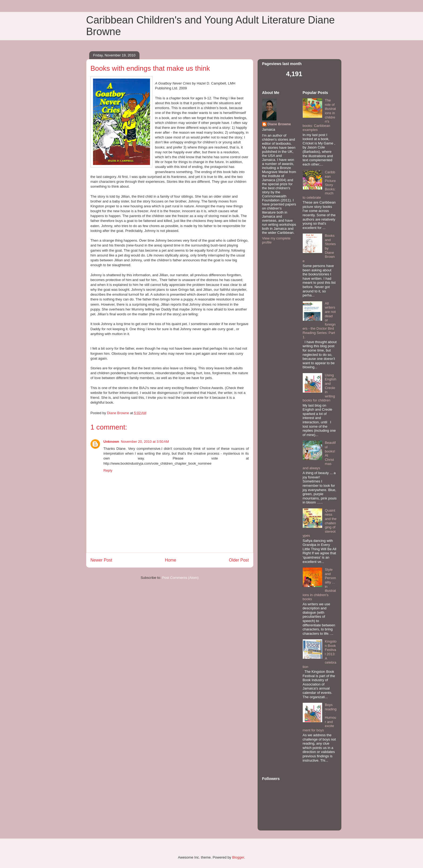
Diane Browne (279, 124)
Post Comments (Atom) (180, 578)
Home (171, 560)
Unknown (111, 442)
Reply (108, 470)
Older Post (239, 560)
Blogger (238, 857)
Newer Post (101, 560)
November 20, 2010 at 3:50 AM (145, 442)
